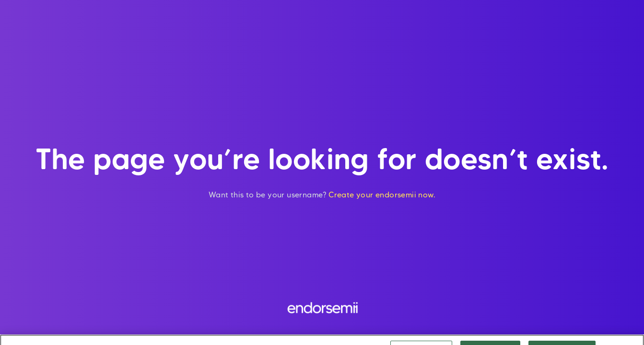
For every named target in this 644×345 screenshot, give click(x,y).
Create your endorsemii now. (382, 195)
